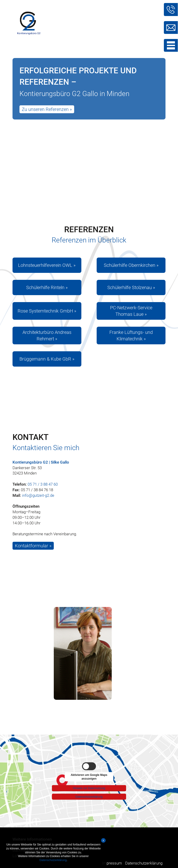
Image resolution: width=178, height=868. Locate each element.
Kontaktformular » (33, 546)
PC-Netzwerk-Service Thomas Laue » (131, 311)
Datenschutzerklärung (89, 797)
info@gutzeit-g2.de (38, 495)
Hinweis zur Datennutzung (89, 787)
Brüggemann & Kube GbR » (47, 359)
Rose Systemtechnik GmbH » (47, 311)
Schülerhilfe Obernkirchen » (131, 265)
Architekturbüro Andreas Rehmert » (47, 336)
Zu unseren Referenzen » (47, 109)
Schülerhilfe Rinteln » (47, 287)
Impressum (112, 863)
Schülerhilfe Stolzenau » (131, 287)
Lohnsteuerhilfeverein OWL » (47, 265)
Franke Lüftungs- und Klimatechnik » (131, 336)
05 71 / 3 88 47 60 (43, 484)
